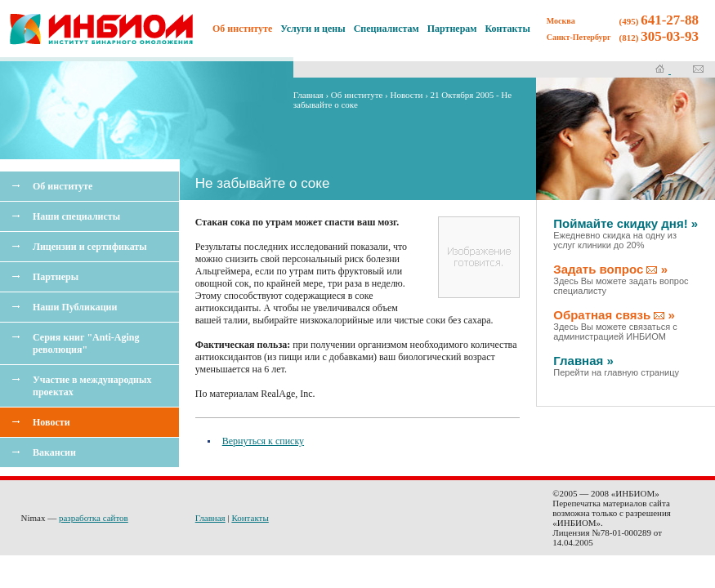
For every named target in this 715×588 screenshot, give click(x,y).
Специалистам (387, 29)
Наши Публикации (75, 307)
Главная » (616, 365)
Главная (308, 95)
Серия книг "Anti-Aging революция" (86, 343)
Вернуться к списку (263, 441)
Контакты (508, 29)
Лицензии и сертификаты (90, 247)
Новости (51, 422)
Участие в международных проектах (92, 386)
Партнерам (452, 29)
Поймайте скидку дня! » (626, 233)
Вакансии (54, 452)
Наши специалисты (76, 216)
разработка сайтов (94, 518)
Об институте (63, 186)
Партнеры (56, 277)
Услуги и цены (313, 29)
